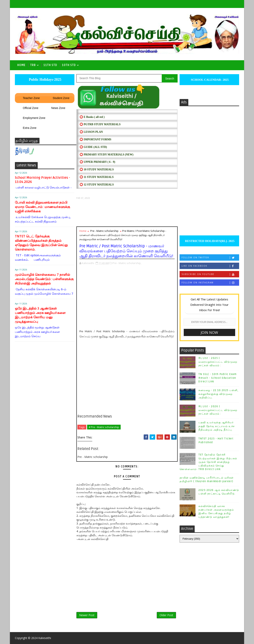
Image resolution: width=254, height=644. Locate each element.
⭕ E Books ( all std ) (92, 117)
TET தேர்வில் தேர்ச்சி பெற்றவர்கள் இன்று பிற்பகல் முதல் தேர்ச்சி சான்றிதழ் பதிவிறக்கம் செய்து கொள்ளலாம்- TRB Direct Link (208, 462)
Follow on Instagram (210, 283)
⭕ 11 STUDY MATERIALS (97, 177)
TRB (33, 65)
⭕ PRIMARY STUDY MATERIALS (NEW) (106, 155)
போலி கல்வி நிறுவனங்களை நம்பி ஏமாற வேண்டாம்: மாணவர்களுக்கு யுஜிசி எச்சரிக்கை (42, 207)
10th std (69, 65)
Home (21, 65)
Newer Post (87, 615)
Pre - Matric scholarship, (127, 263)
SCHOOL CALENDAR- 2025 (209, 80)
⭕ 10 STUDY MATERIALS (97, 169)
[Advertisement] (127, 213)
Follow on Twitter (210, 258)
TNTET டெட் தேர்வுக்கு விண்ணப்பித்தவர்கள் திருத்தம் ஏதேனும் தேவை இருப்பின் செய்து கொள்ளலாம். (41, 243)
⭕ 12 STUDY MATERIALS (97, 185)
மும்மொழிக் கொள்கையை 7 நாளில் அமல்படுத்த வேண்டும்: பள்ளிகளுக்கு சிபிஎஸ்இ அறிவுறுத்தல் (44, 279)
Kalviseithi (45, 638)
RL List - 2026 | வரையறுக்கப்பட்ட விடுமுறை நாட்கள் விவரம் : (218, 410)
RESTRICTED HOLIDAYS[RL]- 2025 (209, 241)
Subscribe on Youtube (210, 274)
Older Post (166, 615)
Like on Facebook (210, 266)
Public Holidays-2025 (45, 80)
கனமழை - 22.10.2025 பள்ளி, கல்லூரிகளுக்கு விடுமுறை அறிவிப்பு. (218, 394)
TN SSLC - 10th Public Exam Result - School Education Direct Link (217, 378)
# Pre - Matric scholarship (104, 427)
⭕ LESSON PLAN (91, 132)
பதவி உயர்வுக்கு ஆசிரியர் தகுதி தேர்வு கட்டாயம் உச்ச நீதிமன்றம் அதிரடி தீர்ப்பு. (217, 426)
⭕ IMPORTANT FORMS (95, 139)
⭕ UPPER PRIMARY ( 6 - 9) (97, 162)
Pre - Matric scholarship (104, 231)
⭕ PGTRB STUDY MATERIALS (100, 124)
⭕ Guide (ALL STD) (93, 147)
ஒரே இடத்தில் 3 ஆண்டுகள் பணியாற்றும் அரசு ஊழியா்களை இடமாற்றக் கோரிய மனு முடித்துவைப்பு (40, 315)
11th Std (50, 65)
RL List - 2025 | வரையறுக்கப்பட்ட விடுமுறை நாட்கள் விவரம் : (218, 362)
